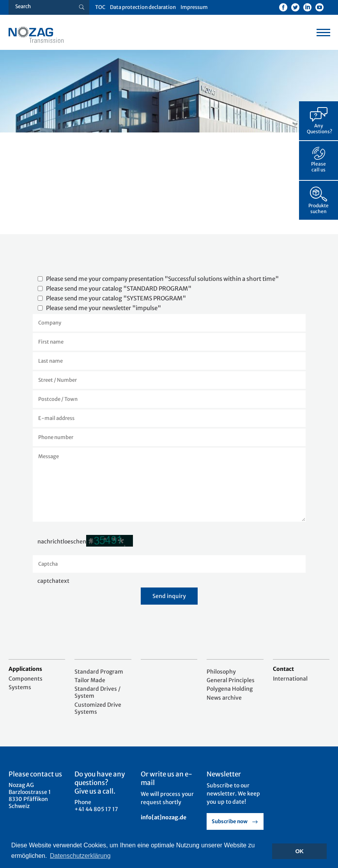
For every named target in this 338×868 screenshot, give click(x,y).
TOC (100, 7)
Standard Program (99, 672)
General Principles (231, 680)
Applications (25, 669)
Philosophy (221, 672)
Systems (20, 687)
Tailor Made (90, 680)
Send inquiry (169, 596)
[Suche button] (82, 7)
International (290, 679)
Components (26, 679)
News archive (224, 698)
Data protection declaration (143, 7)
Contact (283, 669)
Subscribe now (230, 821)
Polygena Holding (230, 689)
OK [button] (299, 851)
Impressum (194, 7)
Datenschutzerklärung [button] (80, 856)
